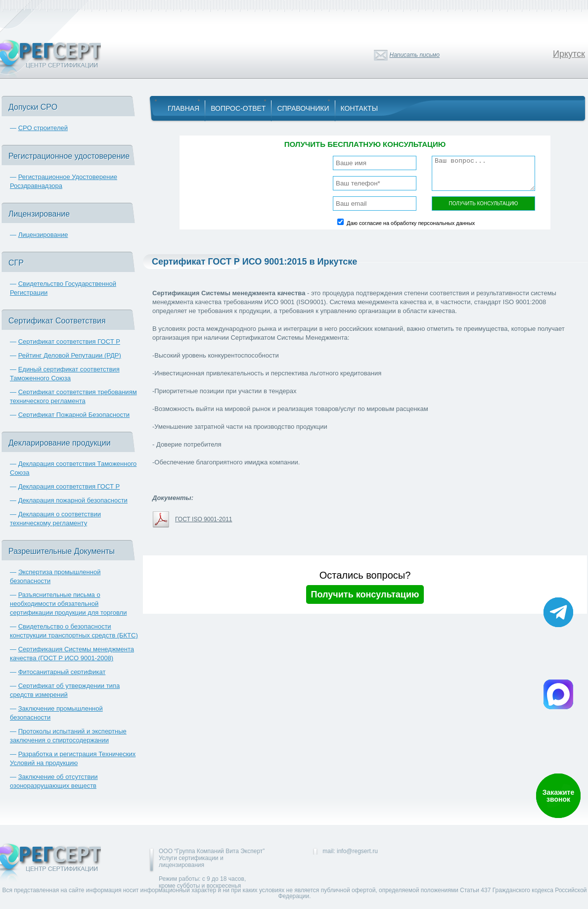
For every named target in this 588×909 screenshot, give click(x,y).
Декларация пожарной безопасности (73, 500)
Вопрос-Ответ (238, 108)
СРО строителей (43, 128)
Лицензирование (43, 235)
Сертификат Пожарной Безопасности (74, 415)
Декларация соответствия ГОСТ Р (69, 486)
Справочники (303, 108)
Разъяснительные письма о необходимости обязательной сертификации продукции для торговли (68, 604)
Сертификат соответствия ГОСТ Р (69, 341)
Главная (183, 108)
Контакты (360, 108)
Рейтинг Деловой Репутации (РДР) (70, 355)
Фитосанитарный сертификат (62, 672)
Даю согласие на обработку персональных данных (411, 223)
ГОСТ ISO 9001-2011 (204, 519)
